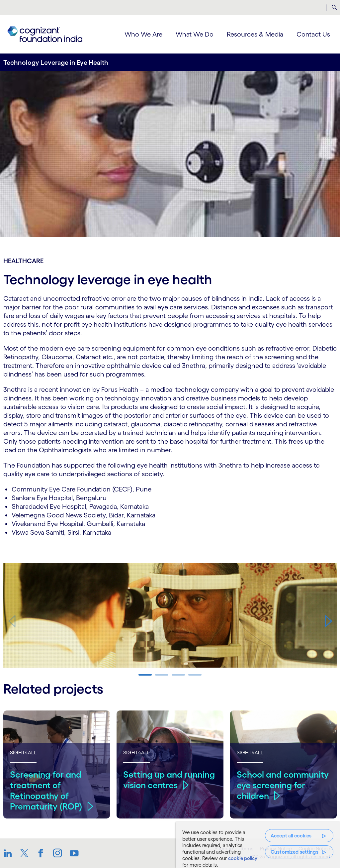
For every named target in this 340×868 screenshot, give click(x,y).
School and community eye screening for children (283, 785)
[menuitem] (334, 8)
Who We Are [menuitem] (143, 34)
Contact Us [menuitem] (313, 34)
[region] (258, 845)
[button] (328, 621)
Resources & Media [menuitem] (255, 34)
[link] (45, 34)
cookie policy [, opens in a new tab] (243, 858)
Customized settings (295, 852)
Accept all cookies (291, 836)
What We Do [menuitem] (195, 34)
